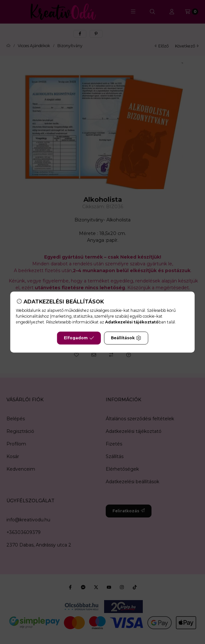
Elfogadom (79, 338)
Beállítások (126, 338)
